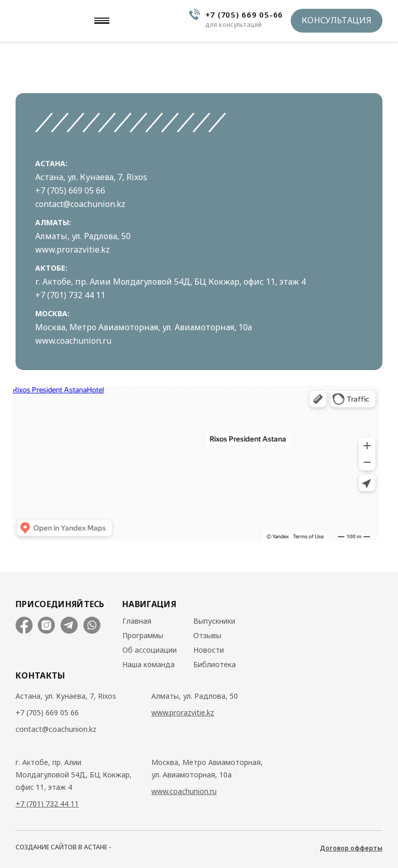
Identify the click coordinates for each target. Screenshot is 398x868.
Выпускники (214, 621)
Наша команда (148, 665)
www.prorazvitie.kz (73, 249)
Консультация (337, 20)
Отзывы (207, 636)
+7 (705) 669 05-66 (244, 14)
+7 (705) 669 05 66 (70, 190)
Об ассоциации (150, 650)
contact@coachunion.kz (80, 204)
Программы (143, 636)
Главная (137, 621)
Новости (209, 650)
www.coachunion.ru (73, 341)
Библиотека (215, 665)
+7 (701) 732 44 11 (70, 295)
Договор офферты (351, 848)
